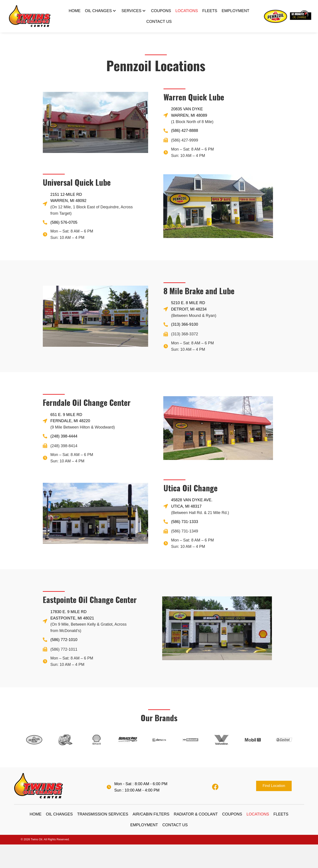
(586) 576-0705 (64, 222)
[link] (75, 11)
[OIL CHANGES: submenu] (114, 11)
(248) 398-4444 (64, 436)
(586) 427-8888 (185, 131)
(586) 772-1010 (64, 640)
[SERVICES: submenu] (144, 11)
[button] (274, 786)
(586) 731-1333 (185, 522)
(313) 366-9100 (185, 324)
